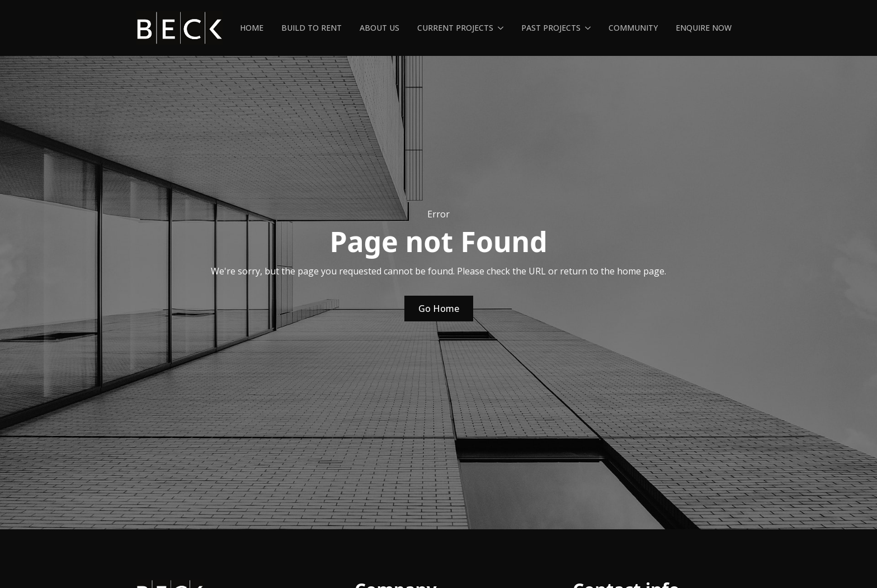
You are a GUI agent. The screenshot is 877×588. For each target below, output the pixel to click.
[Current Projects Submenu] (503, 28)
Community (633, 28)
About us (379, 28)
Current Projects (455, 28)
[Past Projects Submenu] (590, 28)
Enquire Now (704, 28)
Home (252, 28)
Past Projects (551, 28)
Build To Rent (312, 28)
